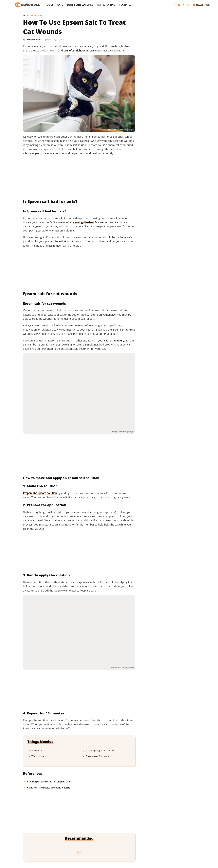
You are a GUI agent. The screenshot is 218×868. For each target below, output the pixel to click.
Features (125, 5)
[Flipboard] (183, 5)
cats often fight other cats (79, 50)
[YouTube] (179, 5)
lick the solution (59, 241)
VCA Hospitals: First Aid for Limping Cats (49, 782)
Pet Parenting (106, 5)
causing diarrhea (83, 222)
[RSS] (188, 5)
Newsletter (201, 5)
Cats (60, 5)
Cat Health (37, 16)
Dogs (50, 5)
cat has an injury (114, 340)
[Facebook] (174, 5)
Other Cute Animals (80, 5)
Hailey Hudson (34, 39)
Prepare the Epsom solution (40, 493)
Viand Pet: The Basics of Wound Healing (49, 788)
